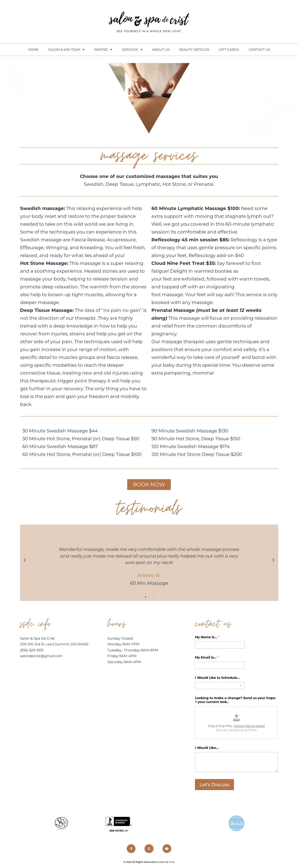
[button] (25, 560)
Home (33, 50)
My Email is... (207, 658)
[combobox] (220, 686)
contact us (259, 50)
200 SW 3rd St (33, 645)
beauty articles (194, 50)
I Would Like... (207, 748)
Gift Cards (229, 50)
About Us (161, 50)
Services (132, 50)
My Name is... (207, 637)
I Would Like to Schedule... (217, 678)
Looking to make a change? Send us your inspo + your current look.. (235, 700)
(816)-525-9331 (32, 650)
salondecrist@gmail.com (41, 656)
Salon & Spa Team (66, 50)
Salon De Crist (167, 864)
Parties (103, 50)
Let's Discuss (214, 785)
